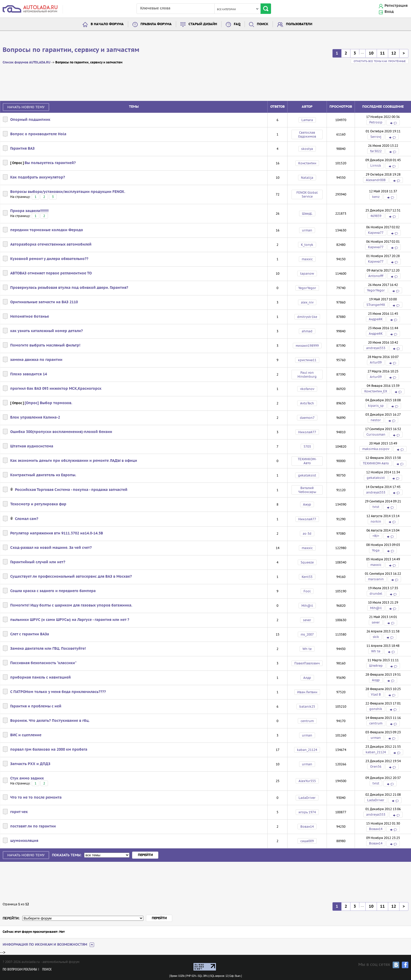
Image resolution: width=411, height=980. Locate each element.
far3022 (376, 151)
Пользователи (299, 24)
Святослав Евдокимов (307, 134)
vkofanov (307, 389)
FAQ (237, 24)
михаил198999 (307, 346)
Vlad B (376, 694)
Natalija (307, 178)
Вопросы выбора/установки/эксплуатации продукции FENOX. (68, 192)
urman (307, 230)
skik (376, 637)
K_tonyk (307, 245)
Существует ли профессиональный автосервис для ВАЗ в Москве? (71, 577)
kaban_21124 (307, 750)
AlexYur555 (307, 781)
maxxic (307, 259)
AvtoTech (307, 403)
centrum (307, 721)
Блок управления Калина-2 (35, 418)
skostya (307, 149)
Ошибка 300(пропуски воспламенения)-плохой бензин (61, 432)
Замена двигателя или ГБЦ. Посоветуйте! (48, 649)
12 (394, 53)
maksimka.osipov (376, 449)
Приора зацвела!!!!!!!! (29, 211)
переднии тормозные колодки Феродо (47, 230)
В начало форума (107, 24)
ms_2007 (307, 634)
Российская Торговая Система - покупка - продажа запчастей (71, 490)
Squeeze (307, 562)
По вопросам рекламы (20, 970)
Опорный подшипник (30, 120)
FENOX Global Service (307, 194)
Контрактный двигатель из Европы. (43, 475)
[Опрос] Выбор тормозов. (48, 403)
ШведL (307, 213)
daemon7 (307, 418)
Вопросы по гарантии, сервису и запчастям (71, 50)
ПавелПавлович (307, 663)
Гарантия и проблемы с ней (36, 706)
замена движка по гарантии (36, 360)
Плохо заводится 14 (29, 374)
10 (371, 53)
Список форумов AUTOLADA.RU (26, 63)
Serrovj (376, 137)
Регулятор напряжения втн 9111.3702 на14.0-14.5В (57, 533)
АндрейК (376, 319)
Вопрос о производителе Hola (38, 134)
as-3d (307, 534)
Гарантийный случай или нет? (38, 562)
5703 (307, 446)
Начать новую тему (26, 107)
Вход (389, 12)
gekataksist (307, 475)
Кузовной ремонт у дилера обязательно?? (49, 259)
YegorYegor (307, 288)
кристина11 (307, 360)
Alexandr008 (376, 180)
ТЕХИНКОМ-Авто (307, 461)
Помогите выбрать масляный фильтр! (45, 345)
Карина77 (376, 233)
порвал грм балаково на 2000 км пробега (49, 750)
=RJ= (376, 536)
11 (382, 53)
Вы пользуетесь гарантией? (50, 163)
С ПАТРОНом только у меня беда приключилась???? (58, 692)
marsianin (376, 579)
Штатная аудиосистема (32, 446)
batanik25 (307, 706)
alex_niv (307, 302)
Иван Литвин (307, 692)
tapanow (307, 274)
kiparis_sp (376, 406)
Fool (307, 591)
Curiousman (376, 434)
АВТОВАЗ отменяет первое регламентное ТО (51, 273)
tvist (376, 507)
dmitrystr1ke (307, 317)
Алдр (307, 678)
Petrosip (376, 122)
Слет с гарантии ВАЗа (30, 634)
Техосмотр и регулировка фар (38, 504)
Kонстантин (307, 163)
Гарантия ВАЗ (22, 149)
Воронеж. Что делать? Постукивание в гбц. (50, 721)
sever (307, 620)
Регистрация (396, 6)
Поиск (263, 24)
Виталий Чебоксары (307, 490)
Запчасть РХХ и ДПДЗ (30, 764)
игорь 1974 (307, 812)
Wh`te (307, 649)
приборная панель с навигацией (40, 678)
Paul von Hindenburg (307, 375)
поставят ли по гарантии (33, 826)
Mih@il (307, 606)
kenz (376, 197)
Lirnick (376, 166)
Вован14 (307, 827)
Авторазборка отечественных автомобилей (51, 245)
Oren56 (376, 767)
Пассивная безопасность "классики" (43, 663)
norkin (376, 521)
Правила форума (156, 24)
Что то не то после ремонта (36, 798)
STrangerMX (376, 305)
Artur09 (376, 362)
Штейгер (376, 666)
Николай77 (307, 432)
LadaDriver (307, 798)
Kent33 (307, 577)
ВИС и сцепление (26, 735)
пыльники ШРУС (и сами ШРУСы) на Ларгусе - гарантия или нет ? (70, 620)
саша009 (307, 841)
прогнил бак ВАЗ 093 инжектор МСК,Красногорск (56, 389)
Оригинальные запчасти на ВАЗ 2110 (44, 302)
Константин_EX (376, 391)
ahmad (307, 331)
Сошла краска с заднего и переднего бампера (53, 591)
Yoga (376, 550)
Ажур (307, 504)
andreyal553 (376, 348)
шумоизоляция (24, 841)
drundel (376, 594)
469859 (376, 216)
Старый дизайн (203, 24)
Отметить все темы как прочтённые (380, 61)
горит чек (19, 812)
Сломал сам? (27, 519)
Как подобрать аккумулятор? (38, 177)
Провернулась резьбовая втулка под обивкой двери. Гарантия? (69, 288)
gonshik (376, 709)
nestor (376, 420)
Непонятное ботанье (30, 317)
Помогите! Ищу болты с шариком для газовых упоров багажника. (71, 605)
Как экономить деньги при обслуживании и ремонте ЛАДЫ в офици (74, 461)
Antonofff (376, 276)
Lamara (307, 120)
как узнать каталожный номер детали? (47, 331)
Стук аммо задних (27, 778)
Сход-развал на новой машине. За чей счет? (51, 548)
